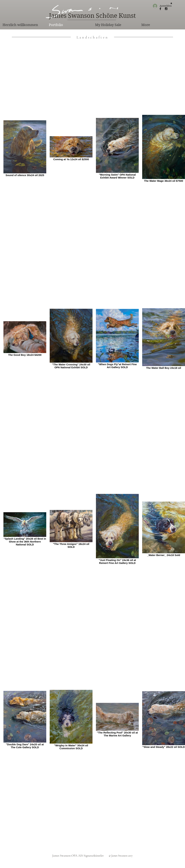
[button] (171, 3)
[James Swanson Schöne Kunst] (92, 16)
